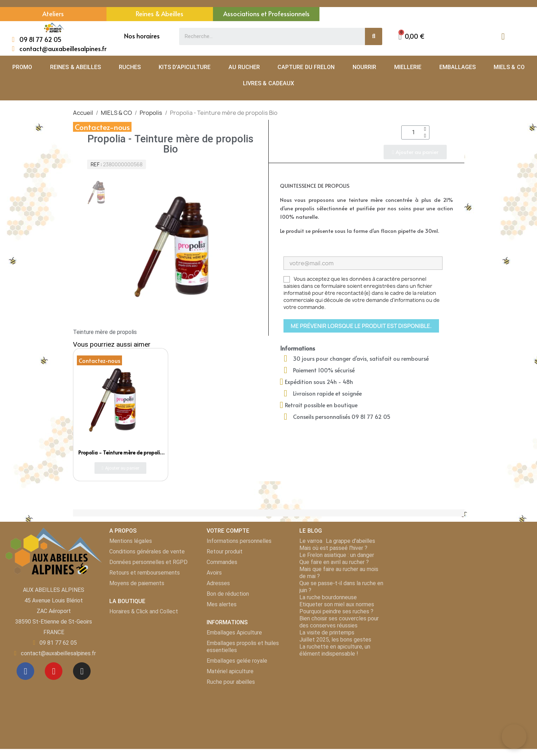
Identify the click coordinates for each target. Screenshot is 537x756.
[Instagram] (82, 671)
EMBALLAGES (457, 67)
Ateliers (53, 14)
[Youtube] (54, 671)
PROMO (22, 67)
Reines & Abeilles (160, 14)
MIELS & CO (509, 67)
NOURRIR (364, 67)
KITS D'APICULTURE (185, 67)
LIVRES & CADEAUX (268, 83)
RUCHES (130, 67)
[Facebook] (25, 671)
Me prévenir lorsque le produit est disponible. (361, 326)
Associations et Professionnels (266, 14)
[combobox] (268, 36)
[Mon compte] (503, 36)
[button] (411, 36)
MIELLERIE (408, 67)
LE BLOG (310, 531)
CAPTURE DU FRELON (306, 67)
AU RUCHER (244, 67)
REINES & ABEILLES (75, 67)
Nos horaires (142, 36)
